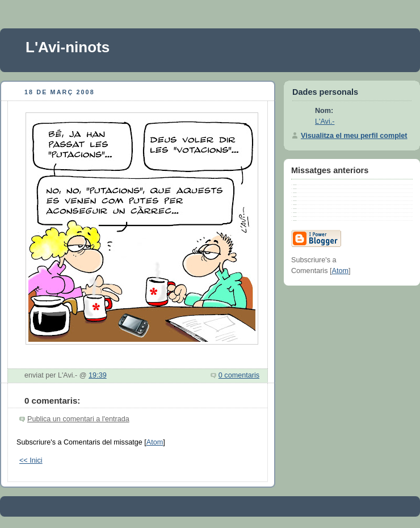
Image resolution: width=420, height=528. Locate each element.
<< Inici (31, 460)
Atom (155, 442)
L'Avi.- (325, 121)
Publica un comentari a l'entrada (78, 419)
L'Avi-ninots (68, 47)
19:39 (98, 375)
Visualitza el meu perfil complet (354, 136)
